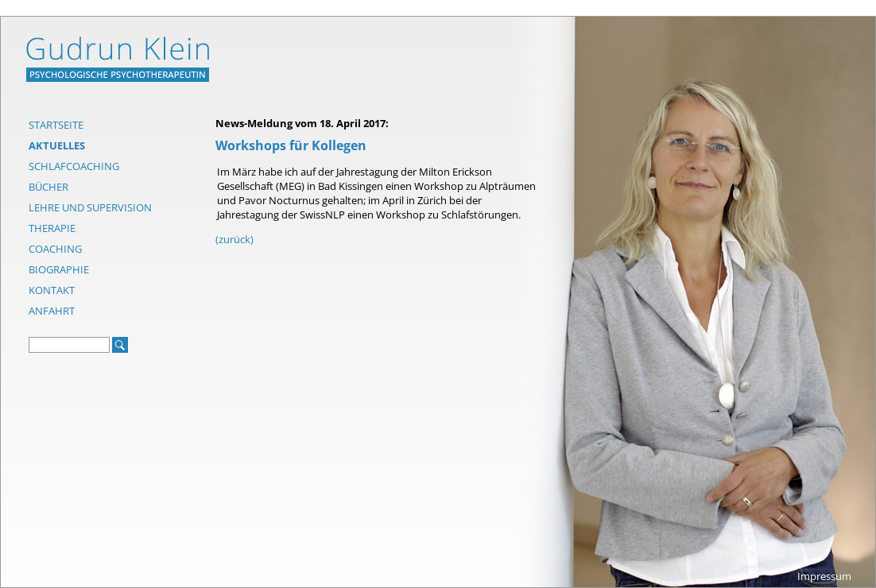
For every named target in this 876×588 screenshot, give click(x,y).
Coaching (55, 249)
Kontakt (52, 290)
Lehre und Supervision (90, 207)
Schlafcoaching (74, 166)
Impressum (824, 576)
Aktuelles (57, 145)
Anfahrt (52, 311)
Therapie (52, 228)
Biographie (59, 269)
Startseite (56, 125)
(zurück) (235, 239)
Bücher (48, 187)
